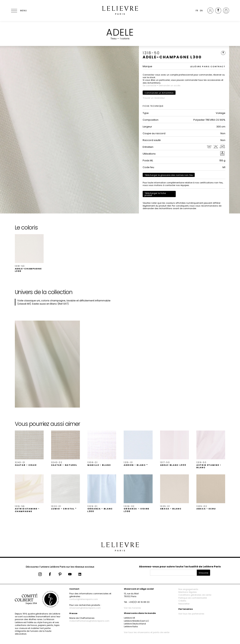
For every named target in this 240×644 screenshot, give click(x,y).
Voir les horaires (132, 608)
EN (201, 11)
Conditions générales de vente (195, 595)
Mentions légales (188, 592)
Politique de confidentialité (193, 598)
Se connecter (150, 85)
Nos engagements (188, 589)
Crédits (182, 601)
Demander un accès (170, 85)
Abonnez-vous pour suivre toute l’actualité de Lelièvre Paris (180, 567)
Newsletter (184, 604)
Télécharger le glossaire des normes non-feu (169, 175)
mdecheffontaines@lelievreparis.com (89, 621)
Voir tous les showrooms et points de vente (147, 632)
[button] (29, 253)
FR (197, 11)
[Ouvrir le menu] (19, 11)
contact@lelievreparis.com (84, 599)
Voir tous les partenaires (191, 614)
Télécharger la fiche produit (155, 194)
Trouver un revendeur (154, 98)
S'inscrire (203, 573)
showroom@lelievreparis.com (85, 608)
